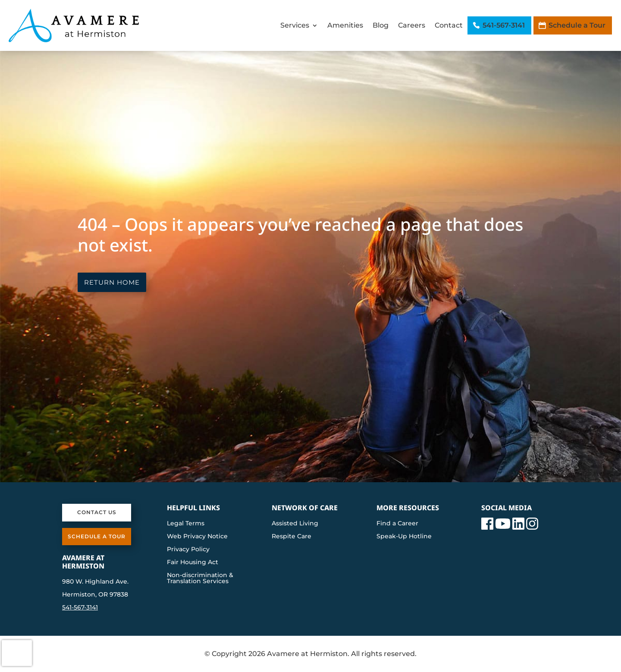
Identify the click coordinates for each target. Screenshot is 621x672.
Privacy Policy (188, 550)
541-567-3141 (504, 25)
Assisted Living (295, 524)
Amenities (345, 25)
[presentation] (17, 653)
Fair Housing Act (193, 562)
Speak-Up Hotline (404, 537)
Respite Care (292, 537)
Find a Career (397, 524)
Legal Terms (186, 524)
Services (295, 25)
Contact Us (97, 512)
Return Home (112, 282)
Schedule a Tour (577, 25)
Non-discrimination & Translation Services (200, 578)
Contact (449, 25)
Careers (412, 25)
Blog (381, 25)
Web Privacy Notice (197, 537)
